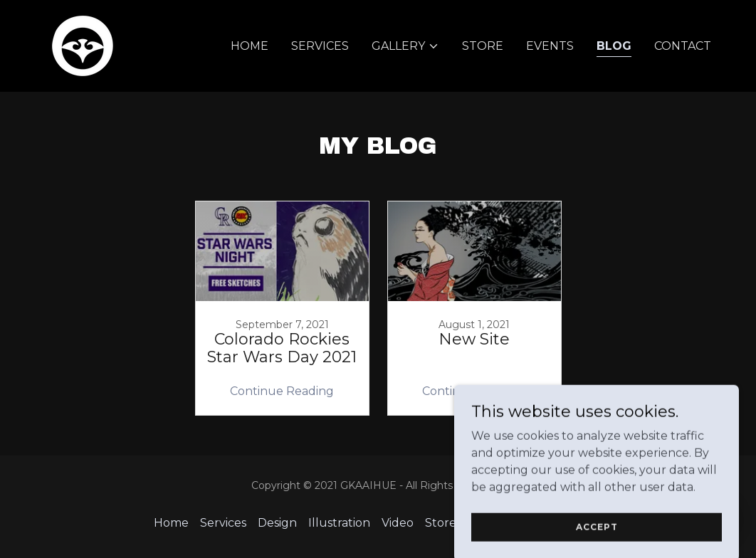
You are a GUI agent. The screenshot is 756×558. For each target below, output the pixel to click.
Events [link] (550, 46)
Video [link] (398, 523)
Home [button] (171, 523)
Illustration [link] (339, 523)
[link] (83, 45)
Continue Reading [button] (282, 391)
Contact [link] (683, 46)
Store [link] (483, 46)
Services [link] (320, 46)
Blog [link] (614, 46)
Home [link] (250, 46)
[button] (405, 46)
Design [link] (277, 523)
